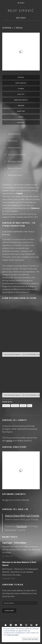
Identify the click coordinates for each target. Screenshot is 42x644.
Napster (21, 111)
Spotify (21, 94)
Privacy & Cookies (13, 635)
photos (9, 441)
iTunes (21, 89)
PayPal (21, 77)
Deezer (21, 106)
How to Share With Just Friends (22, 516)
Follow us (35, 208)
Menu (22, 3)
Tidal (21, 117)
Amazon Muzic (21, 100)
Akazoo (21, 122)
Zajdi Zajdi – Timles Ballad (14, 543)
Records (21, 18)
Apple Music (21, 83)
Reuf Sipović (21, 11)
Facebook (22, 526)
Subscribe (9, 611)
